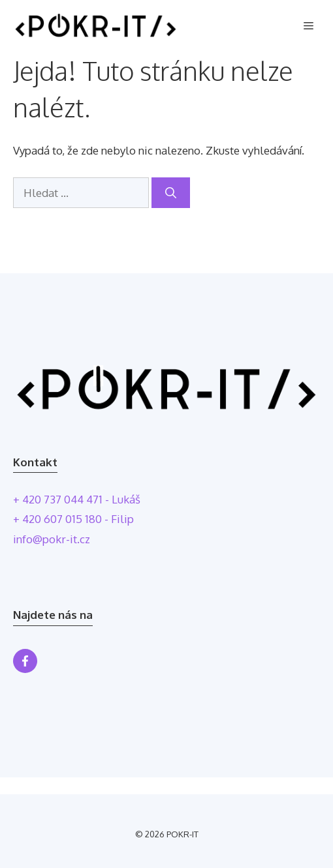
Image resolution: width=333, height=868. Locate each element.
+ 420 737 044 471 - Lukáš (77, 499)
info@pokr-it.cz (52, 539)
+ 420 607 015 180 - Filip (73, 519)
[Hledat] (171, 193)
